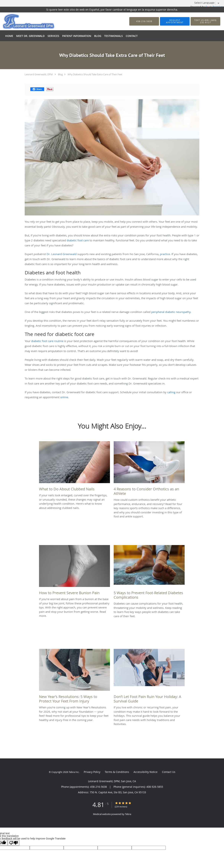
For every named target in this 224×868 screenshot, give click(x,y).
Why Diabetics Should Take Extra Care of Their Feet (95, 74)
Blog (60, 74)
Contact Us (169, 772)
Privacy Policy (92, 772)
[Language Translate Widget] (208, 3)
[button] (175, 21)
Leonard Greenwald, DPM (39, 74)
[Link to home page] (23, 21)
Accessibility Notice (146, 772)
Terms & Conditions (117, 772)
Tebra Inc (74, 772)
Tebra (128, 814)
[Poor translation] (14, 843)
